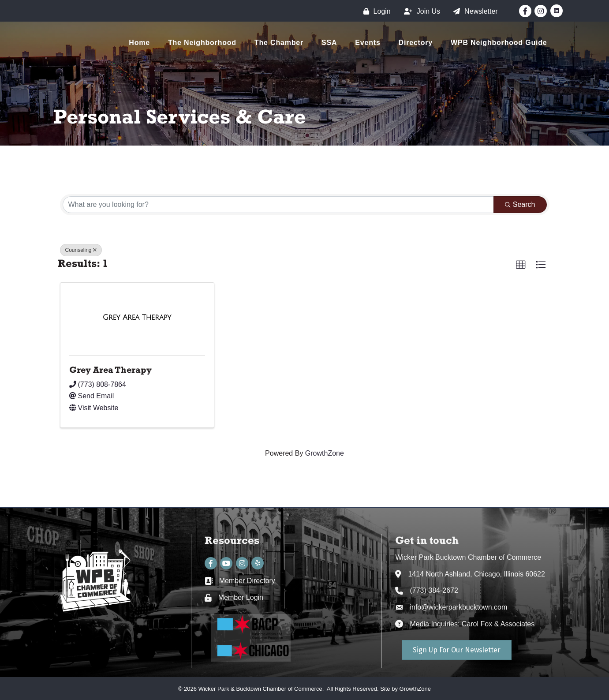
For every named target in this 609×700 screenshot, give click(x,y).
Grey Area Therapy (110, 370)
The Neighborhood (202, 43)
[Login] (375, 11)
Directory (416, 43)
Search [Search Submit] (520, 204)
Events (368, 43)
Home (139, 43)
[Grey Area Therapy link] (137, 318)
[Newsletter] (473, 11)
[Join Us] (420, 11)
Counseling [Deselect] (81, 250)
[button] (521, 265)
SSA (329, 43)
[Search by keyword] (278, 205)
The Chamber (279, 43)
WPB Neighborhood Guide (499, 43)
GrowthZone (325, 453)
